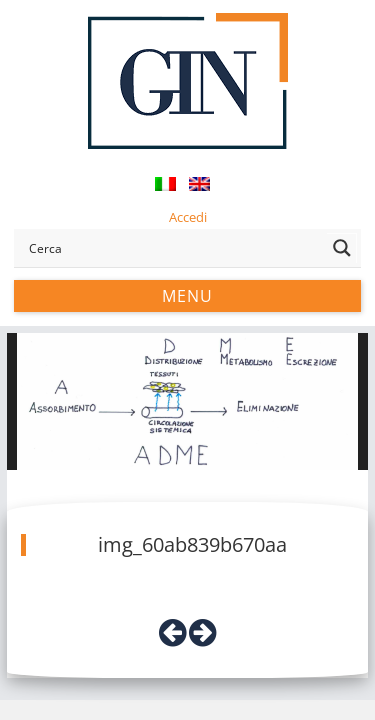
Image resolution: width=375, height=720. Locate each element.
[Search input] (173, 248)
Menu (187, 296)
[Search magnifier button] (342, 248)
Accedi (188, 217)
